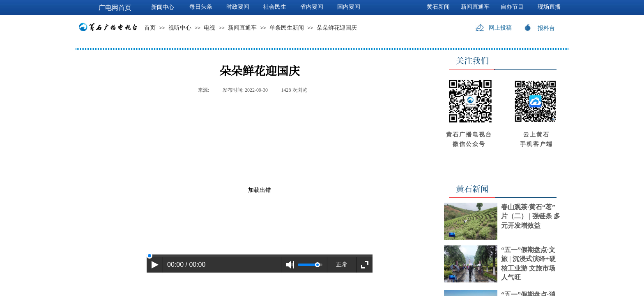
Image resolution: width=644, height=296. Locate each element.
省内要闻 (312, 7)
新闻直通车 (242, 28)
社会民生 (275, 7)
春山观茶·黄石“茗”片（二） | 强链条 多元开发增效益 (531, 216)
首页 (150, 28)
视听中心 (180, 28)
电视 (209, 28)
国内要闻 (349, 7)
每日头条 (201, 7)
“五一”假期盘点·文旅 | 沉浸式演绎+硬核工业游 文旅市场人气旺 (528, 264)
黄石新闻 (438, 7)
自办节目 (512, 7)
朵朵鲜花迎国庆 (337, 28)
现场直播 (549, 7)
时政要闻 (238, 7)
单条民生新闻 (287, 28)
